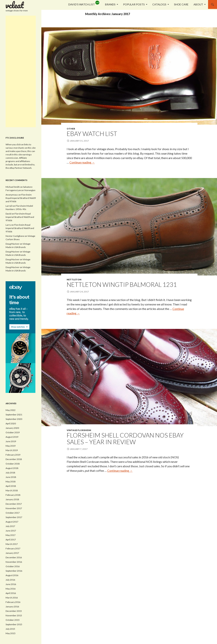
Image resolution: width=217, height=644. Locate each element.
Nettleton (74, 279)
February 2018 (13, 495)
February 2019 (13, 455)
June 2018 (11, 477)
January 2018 (12, 499)
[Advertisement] (21, 71)
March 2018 (12, 490)
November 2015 (14, 615)
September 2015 (14, 624)
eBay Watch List (92, 134)
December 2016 (14, 557)
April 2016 (11, 593)
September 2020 (14, 419)
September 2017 (14, 517)
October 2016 (13, 566)
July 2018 (10, 473)
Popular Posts (134, 4)
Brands (110, 4)
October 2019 (13, 432)
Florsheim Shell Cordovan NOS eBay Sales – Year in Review (125, 438)
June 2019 (11, 441)
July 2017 (10, 526)
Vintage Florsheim (79, 430)
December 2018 (14, 459)
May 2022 (11, 410)
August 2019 (12, 437)
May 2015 (11, 633)
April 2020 (11, 423)
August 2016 (12, 575)
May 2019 (11, 446)
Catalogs (159, 4)
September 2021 (14, 415)
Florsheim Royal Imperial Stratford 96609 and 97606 (21, 198)
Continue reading (82, 162)
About (198, 4)
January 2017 (12, 553)
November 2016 (14, 562)
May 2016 (11, 589)
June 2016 (11, 584)
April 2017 (11, 540)
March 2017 (12, 544)
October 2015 (13, 620)
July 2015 (10, 629)
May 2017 (11, 535)
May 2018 (11, 482)
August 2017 (12, 522)
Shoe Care (181, 4)
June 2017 (11, 531)
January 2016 (12, 607)
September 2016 (14, 571)
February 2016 (13, 602)
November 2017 (14, 508)
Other (71, 129)
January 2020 (12, 428)
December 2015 (14, 611)
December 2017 (14, 504)
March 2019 (12, 450)
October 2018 (13, 464)
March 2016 (12, 598)
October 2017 (13, 513)
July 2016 (10, 580)
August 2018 (12, 468)
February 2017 (13, 548)
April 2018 (11, 486)
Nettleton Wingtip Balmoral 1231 (122, 284)
